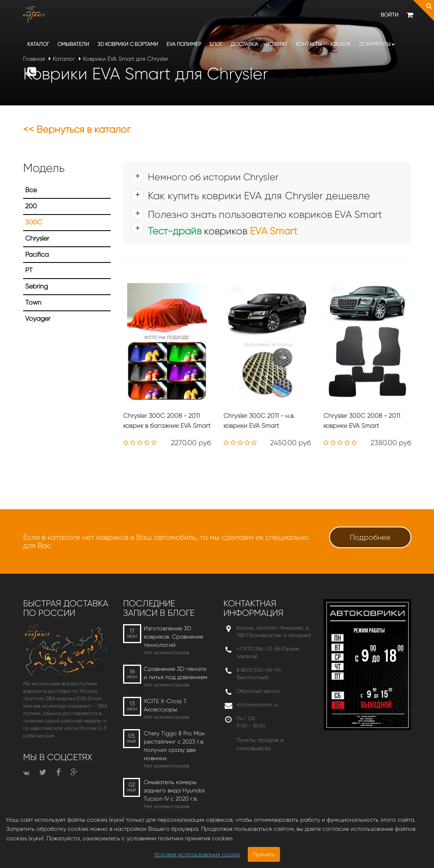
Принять (264, 854)
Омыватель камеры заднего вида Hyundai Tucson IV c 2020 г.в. (174, 790)
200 (31, 206)
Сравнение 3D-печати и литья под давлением (175, 673)
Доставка (244, 44)
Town (33, 302)
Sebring (37, 286)
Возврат (277, 44)
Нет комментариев (166, 652)
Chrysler (37, 238)
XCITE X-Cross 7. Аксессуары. (165, 705)
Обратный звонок (258, 691)
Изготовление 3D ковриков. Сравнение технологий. (173, 637)
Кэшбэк (341, 44)
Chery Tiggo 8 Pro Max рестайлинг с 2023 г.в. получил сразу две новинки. (174, 746)
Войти (390, 15)
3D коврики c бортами (128, 44)
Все (31, 190)
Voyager (38, 318)
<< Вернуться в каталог (77, 129)
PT (29, 270)
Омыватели (73, 44)
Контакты (309, 44)
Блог (216, 44)
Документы (377, 44)
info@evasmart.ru (257, 705)
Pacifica (37, 254)
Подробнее (370, 537)
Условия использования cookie (197, 854)
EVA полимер (184, 44)
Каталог (38, 44)
